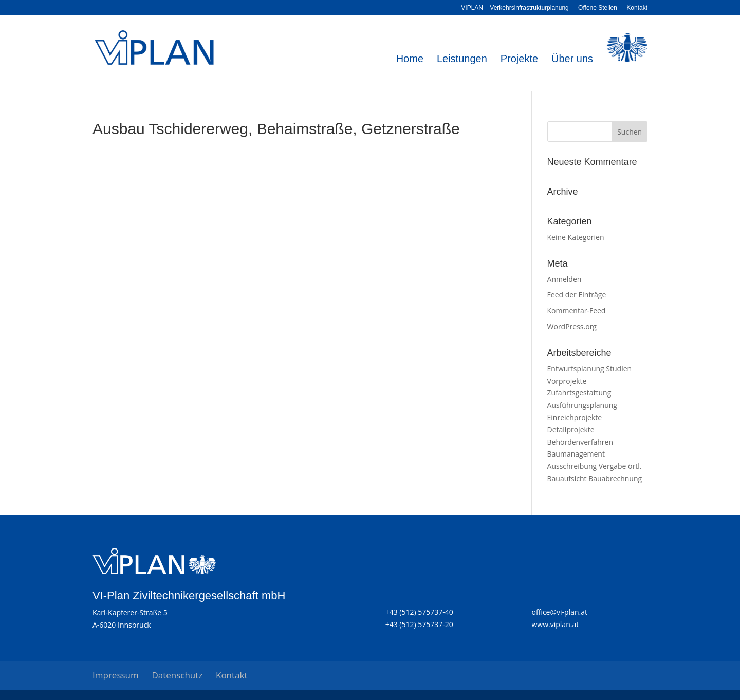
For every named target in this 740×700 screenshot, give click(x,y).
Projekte (519, 60)
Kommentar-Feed (577, 310)
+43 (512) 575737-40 (419, 612)
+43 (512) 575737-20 (419, 624)
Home (410, 60)
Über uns (572, 60)
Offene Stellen (598, 8)
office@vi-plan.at (560, 612)
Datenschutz (177, 675)
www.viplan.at (556, 624)
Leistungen (462, 60)
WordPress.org (572, 326)
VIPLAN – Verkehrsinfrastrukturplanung (515, 8)
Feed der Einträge (577, 295)
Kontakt (637, 8)
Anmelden (565, 279)
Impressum (116, 675)
